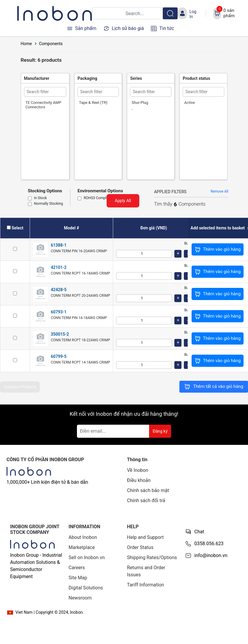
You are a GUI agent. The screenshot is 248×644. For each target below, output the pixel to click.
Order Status (140, 547)
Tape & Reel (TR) (93, 103)
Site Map (78, 578)
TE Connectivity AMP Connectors (44, 105)
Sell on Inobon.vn (87, 557)
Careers (77, 568)
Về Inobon (138, 470)
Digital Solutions (86, 588)
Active (189, 103)
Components (51, 44)
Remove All (219, 191)
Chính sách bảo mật (148, 490)
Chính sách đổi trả (146, 501)
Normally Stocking (49, 204)
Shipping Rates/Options (152, 557)
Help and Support (146, 537)
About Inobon (83, 537)
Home (26, 44)
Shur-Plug (140, 103)
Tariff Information (146, 585)
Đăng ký (160, 431)
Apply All (123, 201)
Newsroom (80, 598)
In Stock (41, 198)
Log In (193, 14)
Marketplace (82, 547)
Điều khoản (139, 480)
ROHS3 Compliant (98, 198)
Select (17, 228)
